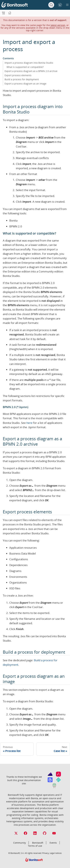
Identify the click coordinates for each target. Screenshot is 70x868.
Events (53, 843)
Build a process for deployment (22, 79)
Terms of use (35, 846)
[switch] (60, 5)
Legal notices (56, 853)
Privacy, (46, 853)
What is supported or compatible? (25, 67)
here (29, 423)
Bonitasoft (38, 843)
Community (19, 843)
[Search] (51, 5)
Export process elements (18, 75)
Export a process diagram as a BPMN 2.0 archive (31, 71)
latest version (58, 25)
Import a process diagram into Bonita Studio (29, 63)
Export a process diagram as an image (25, 84)
